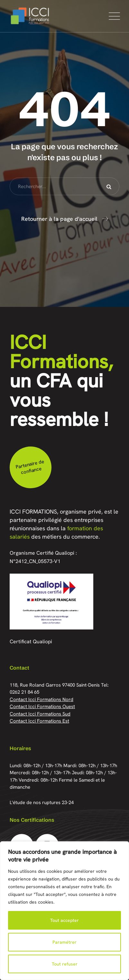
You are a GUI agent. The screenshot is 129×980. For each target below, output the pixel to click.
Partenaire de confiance (30, 467)
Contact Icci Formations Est (39, 721)
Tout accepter (64, 920)
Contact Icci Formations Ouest (42, 707)
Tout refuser (65, 964)
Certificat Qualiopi (31, 642)
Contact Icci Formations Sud (40, 714)
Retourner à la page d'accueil (59, 219)
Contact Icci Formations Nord (41, 699)
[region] (64, 911)
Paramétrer (64, 942)
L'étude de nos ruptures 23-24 (42, 802)
